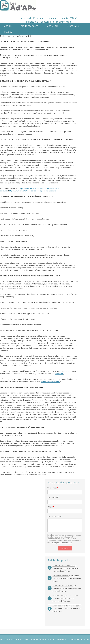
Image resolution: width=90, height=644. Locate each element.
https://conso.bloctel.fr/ (51, 382)
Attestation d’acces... (61, 576)
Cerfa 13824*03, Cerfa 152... (64, 566)
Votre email (53, 497)
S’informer (73, 26)
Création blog (73, 639)
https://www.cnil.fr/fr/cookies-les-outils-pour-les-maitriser (33, 191)
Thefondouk (85, 639)
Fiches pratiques (30, 26)
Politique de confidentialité (62, 543)
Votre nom (53, 488)
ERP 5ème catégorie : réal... (63, 596)
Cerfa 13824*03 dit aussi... (63, 586)
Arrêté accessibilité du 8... (63, 606)
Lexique (8, 32)
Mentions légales (37, 639)
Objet (51, 507)
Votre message (55, 516)
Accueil (8, 26)
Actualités (53, 26)
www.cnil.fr (59, 374)
